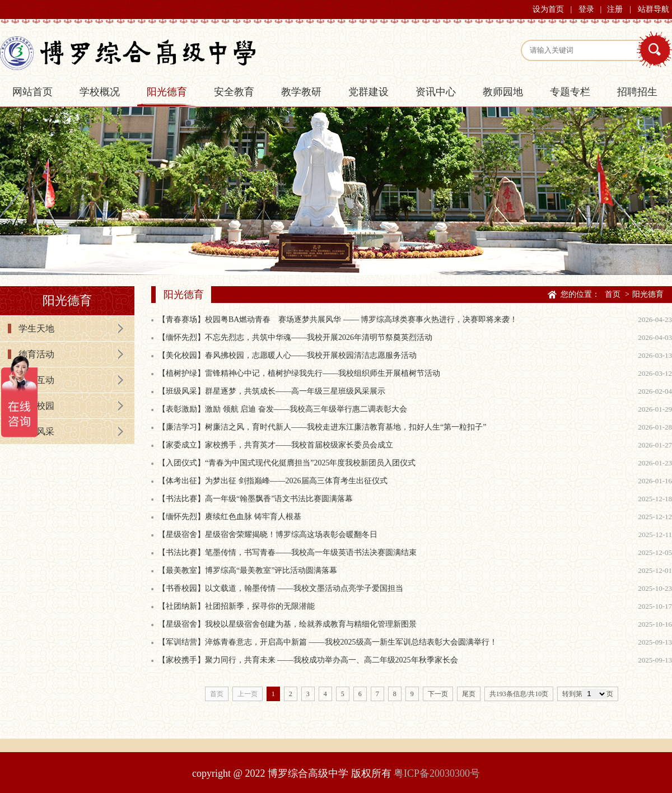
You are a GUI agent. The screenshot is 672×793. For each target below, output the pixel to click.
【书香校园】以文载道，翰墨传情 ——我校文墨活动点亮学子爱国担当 (281, 588)
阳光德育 (167, 92)
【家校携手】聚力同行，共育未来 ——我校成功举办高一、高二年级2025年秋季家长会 (308, 660)
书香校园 (36, 406)
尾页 (469, 694)
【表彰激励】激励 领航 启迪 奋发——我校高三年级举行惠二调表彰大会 (283, 409)
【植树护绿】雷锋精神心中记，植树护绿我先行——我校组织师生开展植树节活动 (299, 373)
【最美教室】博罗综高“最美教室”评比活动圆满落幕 (248, 570)
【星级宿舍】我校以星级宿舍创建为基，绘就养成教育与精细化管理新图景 (287, 624)
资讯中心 (436, 92)
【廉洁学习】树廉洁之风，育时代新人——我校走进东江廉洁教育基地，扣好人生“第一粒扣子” (322, 427)
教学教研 (301, 92)
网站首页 (32, 92)
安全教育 (234, 92)
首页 (613, 294)
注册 (615, 9)
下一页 (438, 694)
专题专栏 (570, 92)
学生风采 (36, 432)
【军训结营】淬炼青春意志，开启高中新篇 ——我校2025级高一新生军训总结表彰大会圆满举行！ (328, 642)
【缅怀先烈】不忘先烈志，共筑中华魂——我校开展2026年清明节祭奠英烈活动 (295, 337)
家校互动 (36, 380)
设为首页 (548, 9)
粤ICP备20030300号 (437, 773)
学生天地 (36, 328)
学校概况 (100, 92)
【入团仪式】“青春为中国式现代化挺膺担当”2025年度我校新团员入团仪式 (287, 463)
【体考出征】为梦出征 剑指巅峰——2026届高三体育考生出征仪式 (273, 481)
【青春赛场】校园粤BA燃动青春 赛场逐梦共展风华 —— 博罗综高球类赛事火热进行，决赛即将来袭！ (338, 319)
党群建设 (368, 92)
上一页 (248, 694)
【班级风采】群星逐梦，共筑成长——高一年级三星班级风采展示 (272, 391)
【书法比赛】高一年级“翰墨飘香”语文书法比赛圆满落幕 (255, 499)
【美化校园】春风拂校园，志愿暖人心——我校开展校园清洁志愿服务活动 (287, 355)
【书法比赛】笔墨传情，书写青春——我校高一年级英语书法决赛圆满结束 (287, 552)
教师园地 (503, 92)
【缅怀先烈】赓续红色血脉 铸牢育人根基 (230, 517)
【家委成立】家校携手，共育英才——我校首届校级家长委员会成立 (276, 445)
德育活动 (36, 354)
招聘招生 (637, 92)
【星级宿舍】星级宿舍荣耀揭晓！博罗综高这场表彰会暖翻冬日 (268, 535)
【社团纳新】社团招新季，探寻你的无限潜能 (236, 606)
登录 (586, 9)
